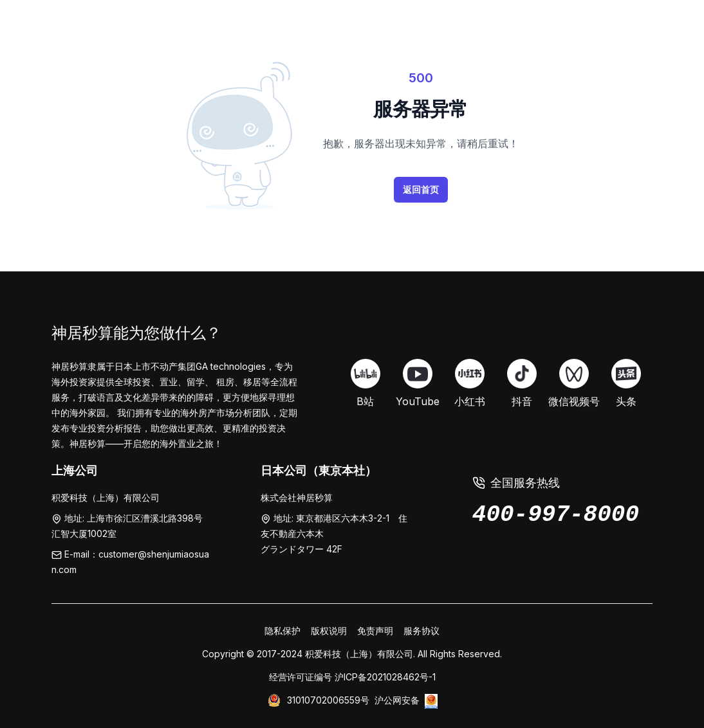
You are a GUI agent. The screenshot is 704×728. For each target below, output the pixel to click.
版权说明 (329, 631)
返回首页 (421, 189)
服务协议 (421, 631)
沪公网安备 (397, 700)
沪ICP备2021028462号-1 (385, 677)
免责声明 (375, 631)
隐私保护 (283, 631)
